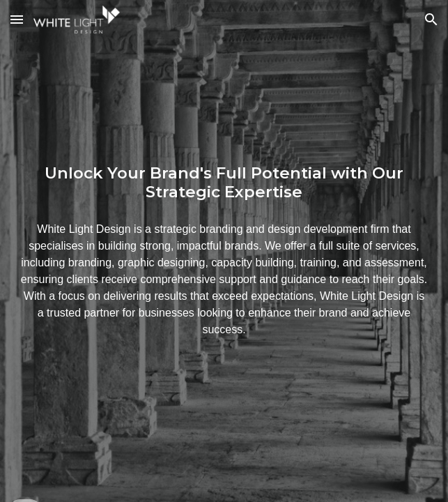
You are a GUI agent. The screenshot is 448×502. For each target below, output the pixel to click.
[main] (224, 183)
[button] (17, 19)
